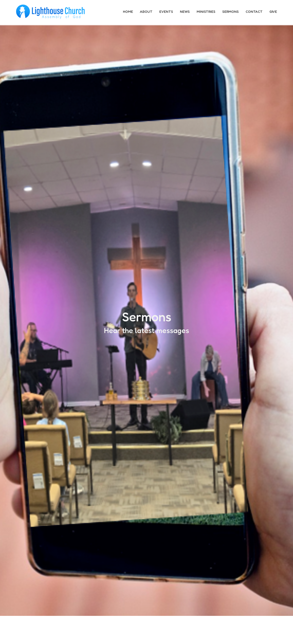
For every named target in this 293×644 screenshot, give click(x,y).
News (185, 12)
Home (128, 12)
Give (273, 12)
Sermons (231, 12)
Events (166, 12)
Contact (254, 12)
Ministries (206, 12)
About (146, 12)
